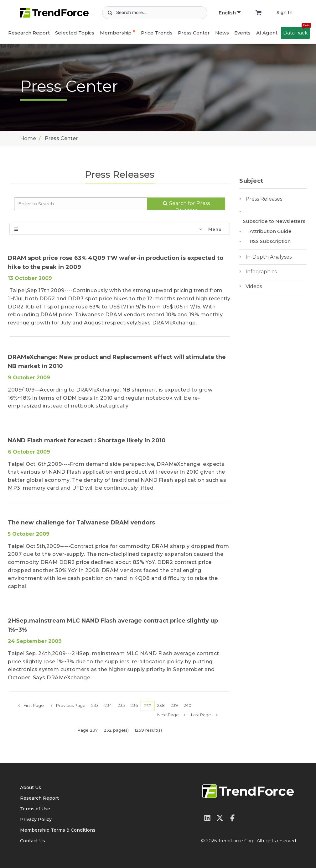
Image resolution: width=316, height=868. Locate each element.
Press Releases (264, 199)
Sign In (285, 13)
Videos (254, 286)
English (230, 13)
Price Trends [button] (157, 33)
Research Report (29, 33)
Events (242, 33)
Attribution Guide (271, 231)
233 (95, 705)
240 (188, 705)
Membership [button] (116, 33)
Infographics (261, 272)
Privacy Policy (36, 819)
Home (28, 138)
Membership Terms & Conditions (58, 830)
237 (148, 706)
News (222, 33)
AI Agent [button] (267, 33)
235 (121, 705)
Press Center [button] (194, 33)
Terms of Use (35, 809)
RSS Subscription (270, 241)
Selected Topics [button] (75, 33)
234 (108, 705)
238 (161, 705)
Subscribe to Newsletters (274, 221)
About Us (31, 787)
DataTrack (296, 31)
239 (174, 705)
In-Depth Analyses (269, 257)
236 (134, 705)
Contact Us (33, 841)
